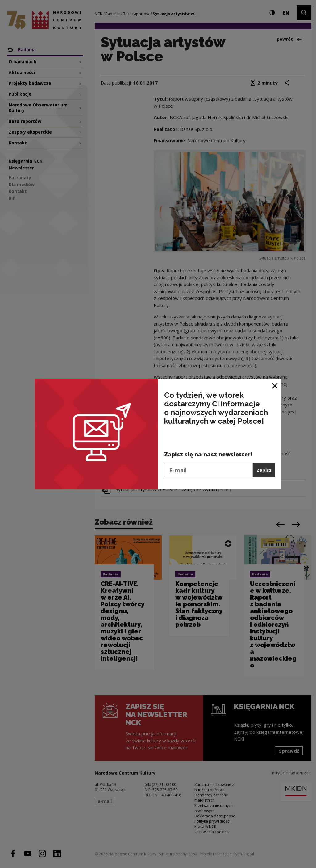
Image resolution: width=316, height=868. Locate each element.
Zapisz (264, 470)
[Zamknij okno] (275, 386)
